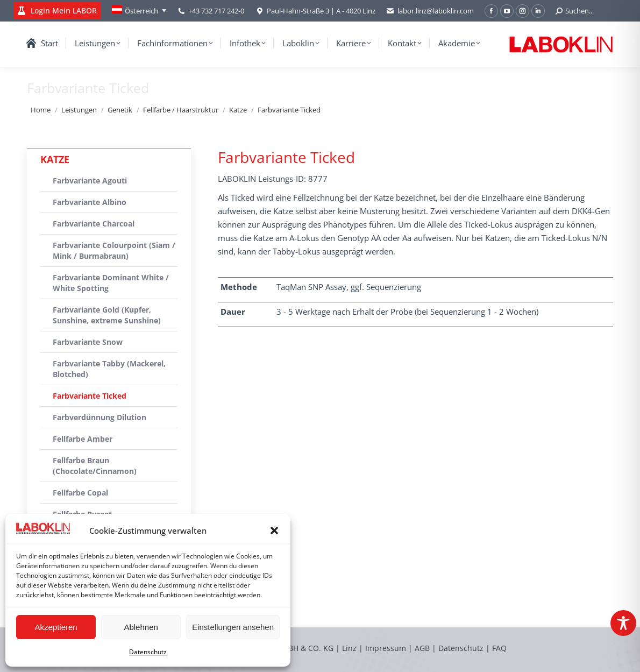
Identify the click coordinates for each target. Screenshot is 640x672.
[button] (274, 530)
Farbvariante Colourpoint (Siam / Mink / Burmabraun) (114, 250)
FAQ (499, 648)
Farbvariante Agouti (90, 181)
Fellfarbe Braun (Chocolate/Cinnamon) (95, 466)
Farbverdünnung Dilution (99, 417)
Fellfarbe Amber (83, 439)
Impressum (386, 648)
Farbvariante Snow (88, 342)
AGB (423, 648)
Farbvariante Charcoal (94, 224)
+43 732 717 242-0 (216, 11)
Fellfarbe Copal (80, 493)
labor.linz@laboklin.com (430, 11)
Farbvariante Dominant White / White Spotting (111, 283)
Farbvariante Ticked (90, 396)
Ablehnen (141, 627)
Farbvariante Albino (90, 202)
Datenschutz (148, 652)
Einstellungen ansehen (233, 627)
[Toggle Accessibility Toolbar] (623, 623)
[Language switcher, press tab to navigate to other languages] (139, 11)
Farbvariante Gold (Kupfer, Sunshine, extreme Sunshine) (107, 315)
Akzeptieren (56, 627)
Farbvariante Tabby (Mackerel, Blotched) (109, 369)
